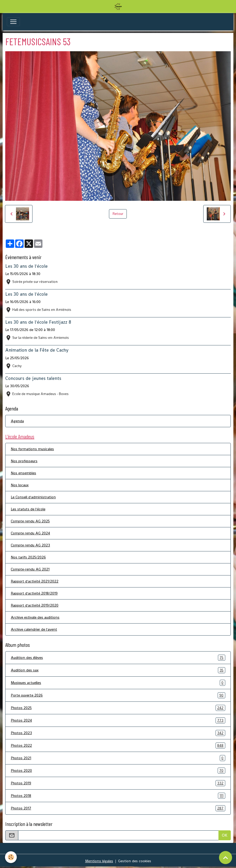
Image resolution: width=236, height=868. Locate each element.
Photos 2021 (118, 758)
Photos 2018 (118, 796)
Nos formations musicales (32, 449)
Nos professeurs (24, 461)
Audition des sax (118, 670)
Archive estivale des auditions (35, 617)
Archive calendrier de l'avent (34, 629)
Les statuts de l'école (28, 509)
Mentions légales (99, 861)
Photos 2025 (118, 708)
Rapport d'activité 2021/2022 (35, 581)
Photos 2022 (118, 746)
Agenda (17, 421)
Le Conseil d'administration (33, 497)
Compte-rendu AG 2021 (30, 569)
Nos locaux (20, 485)
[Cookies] (11, 857)
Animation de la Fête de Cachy (37, 350)
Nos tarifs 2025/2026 (28, 557)
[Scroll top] (226, 858)
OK (225, 835)
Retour (118, 214)
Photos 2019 (118, 783)
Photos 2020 (118, 771)
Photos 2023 (118, 733)
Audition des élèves (118, 658)
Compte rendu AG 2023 (30, 545)
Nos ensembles (23, 473)
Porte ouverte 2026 (118, 695)
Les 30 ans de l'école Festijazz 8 (38, 322)
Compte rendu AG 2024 (30, 533)
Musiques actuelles (118, 683)
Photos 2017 (118, 808)
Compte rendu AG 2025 (30, 521)
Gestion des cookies (135, 861)
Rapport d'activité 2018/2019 (34, 593)
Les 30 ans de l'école (26, 266)
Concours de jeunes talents (33, 378)
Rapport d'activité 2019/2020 (35, 605)
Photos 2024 (118, 720)
